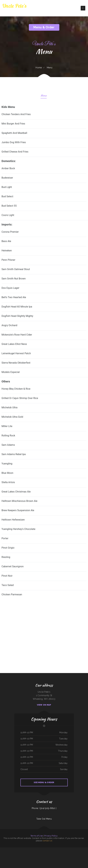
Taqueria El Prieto (71, 856)
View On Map (44, 705)
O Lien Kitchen (31, 856)
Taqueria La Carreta (85, 849)
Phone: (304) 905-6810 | (44, 808)
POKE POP (63, 853)
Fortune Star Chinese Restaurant (29, 849)
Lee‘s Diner (41, 856)
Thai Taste (24, 849)
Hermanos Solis (78, 849)
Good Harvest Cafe (78, 856)
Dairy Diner (22, 849)
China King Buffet (60, 849)
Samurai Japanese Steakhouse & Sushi (36, 856)
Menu (44, 96)
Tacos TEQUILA (71, 849)
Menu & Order (44, 27)
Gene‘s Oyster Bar (81, 853)
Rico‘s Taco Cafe (40, 849)
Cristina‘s (17, 853)
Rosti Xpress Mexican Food (20, 856)
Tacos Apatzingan (75, 856)
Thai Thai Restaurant (20, 853)
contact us (47, 841)
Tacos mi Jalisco (24, 856)
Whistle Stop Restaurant (72, 853)
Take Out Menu (44, 819)
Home (39, 68)
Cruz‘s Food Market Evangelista (6, 853)
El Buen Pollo (14, 853)
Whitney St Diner (47, 853)
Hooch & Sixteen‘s (11, 853)
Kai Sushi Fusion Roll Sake (55, 849)
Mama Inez (16, 856)
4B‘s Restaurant (74, 849)
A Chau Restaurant (34, 853)
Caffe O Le (45, 849)
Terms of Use (37, 836)
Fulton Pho (15, 849)
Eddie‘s (69, 853)
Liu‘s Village (43, 849)
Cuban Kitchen (28, 856)
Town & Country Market (9, 849)
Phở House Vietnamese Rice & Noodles (46, 856)
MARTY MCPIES (63, 849)
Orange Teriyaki (18, 849)
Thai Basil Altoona (66, 853)
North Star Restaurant (59, 853)
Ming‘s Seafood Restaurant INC (50, 849)
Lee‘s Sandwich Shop (67, 849)
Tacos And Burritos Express (29, 853)
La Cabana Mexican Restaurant (35, 849)
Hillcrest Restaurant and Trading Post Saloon (41, 853)
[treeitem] (44, 595)
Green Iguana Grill (55, 853)
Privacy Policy (51, 836)
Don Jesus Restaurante (52, 856)
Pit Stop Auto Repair (51, 853)
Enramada (5, 849)
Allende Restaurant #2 (77, 853)
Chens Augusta (81, 849)
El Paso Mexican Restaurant (63, 856)
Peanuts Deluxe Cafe (2, 849)
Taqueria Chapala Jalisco (12, 856)
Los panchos (13, 849)
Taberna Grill (68, 856)
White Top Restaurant (24, 853)
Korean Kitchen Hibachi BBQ (57, 856)
